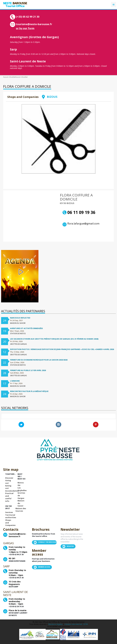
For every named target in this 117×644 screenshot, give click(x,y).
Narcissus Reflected (20, 318)
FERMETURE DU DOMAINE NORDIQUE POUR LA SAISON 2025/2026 (39, 360)
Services (9, 512)
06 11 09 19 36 (79, 212)
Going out (8, 482)
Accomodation (12, 491)
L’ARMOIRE (15, 381)
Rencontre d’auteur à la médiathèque (29, 391)
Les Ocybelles (22, 489)
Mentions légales (56, 624)
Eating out (8, 487)
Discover (9, 478)
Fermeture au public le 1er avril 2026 (28, 370)
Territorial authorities (11, 516)
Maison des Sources (21, 510)
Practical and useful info (9, 497)
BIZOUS (49, 97)
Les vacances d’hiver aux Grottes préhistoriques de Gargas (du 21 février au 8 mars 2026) (54, 339)
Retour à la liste (99, 100)
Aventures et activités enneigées (26, 328)
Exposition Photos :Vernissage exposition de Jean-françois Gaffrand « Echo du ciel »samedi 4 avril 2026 (62, 349)
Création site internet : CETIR (76, 624)
